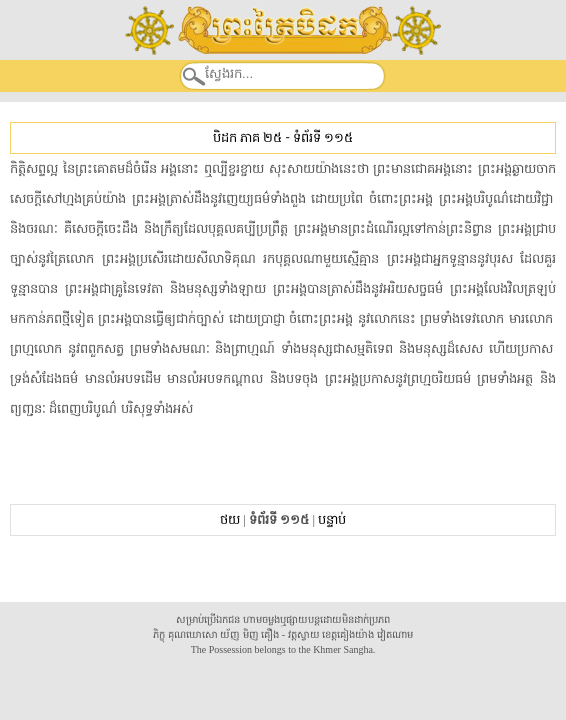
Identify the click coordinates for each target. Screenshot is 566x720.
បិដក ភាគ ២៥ (247, 137)
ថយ (230, 519)
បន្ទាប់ (332, 519)
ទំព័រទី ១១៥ (323, 137)
